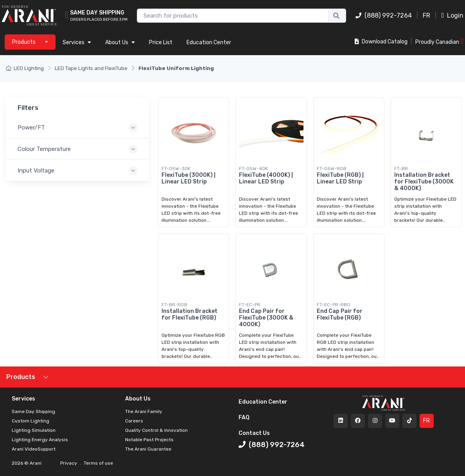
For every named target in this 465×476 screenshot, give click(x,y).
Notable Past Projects (149, 440)
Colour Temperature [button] (44, 149)
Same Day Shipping (33, 411)
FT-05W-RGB (332, 169)
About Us (120, 42)
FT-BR (401, 169)
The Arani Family (144, 411)
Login (452, 15)
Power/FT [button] (31, 128)
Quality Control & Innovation (156, 430)
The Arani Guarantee (148, 449)
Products (21, 377)
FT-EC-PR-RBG (334, 305)
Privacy (69, 463)
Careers (134, 421)
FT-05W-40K (253, 169)
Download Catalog (381, 42)
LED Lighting (25, 68)
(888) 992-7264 (384, 15)
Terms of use (98, 463)
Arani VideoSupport (34, 449)
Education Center (209, 42)
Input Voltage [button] (36, 171)
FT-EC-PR (250, 305)
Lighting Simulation (34, 430)
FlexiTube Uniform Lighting (176, 68)
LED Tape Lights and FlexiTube (91, 68)
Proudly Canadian (439, 41)
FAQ (244, 418)
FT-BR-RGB (174, 305)
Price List (161, 42)
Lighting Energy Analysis (40, 440)
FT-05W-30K (176, 169)
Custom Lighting (31, 421)
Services (77, 42)
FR (426, 15)
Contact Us (254, 433)
